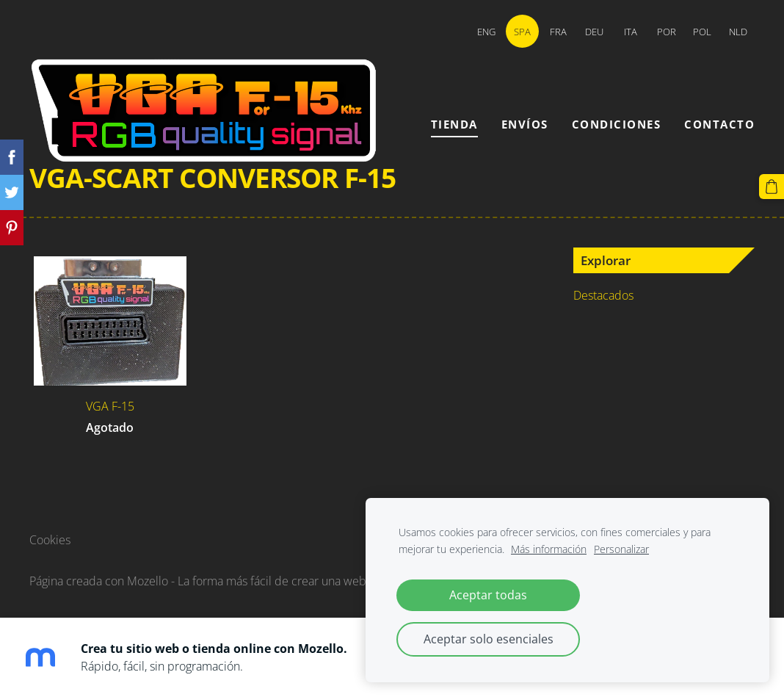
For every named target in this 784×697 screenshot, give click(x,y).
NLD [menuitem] (738, 32)
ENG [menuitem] (486, 32)
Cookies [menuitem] (50, 540)
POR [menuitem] (667, 32)
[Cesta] (772, 187)
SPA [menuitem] (522, 32)
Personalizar (621, 549)
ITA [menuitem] (631, 32)
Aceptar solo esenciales (489, 639)
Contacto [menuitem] (719, 124)
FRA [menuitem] (558, 32)
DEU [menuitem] (594, 32)
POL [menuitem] (702, 32)
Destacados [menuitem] (603, 295)
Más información (549, 549)
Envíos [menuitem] (525, 124)
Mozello (148, 581)
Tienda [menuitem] (454, 124)
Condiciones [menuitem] (617, 124)
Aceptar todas (488, 595)
